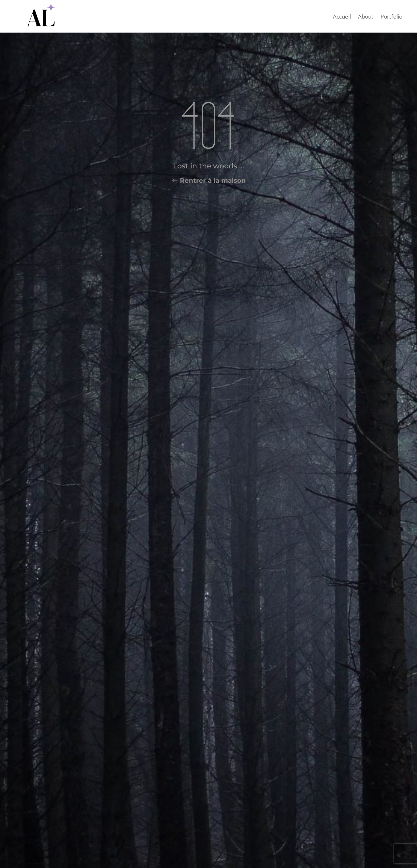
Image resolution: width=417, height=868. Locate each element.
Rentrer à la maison (212, 181)
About (366, 17)
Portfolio (391, 17)
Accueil (342, 17)
